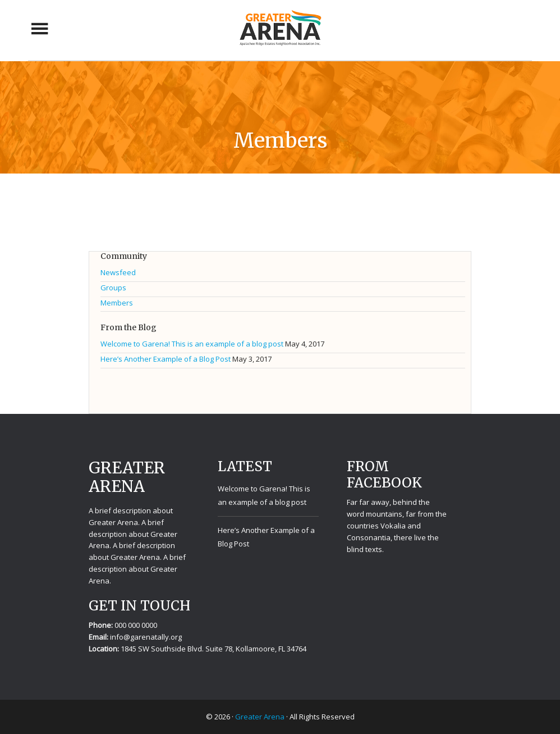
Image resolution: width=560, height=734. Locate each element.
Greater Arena (280, 29)
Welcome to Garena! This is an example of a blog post (192, 344)
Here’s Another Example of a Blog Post (166, 359)
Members (117, 303)
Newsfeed (118, 272)
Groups (113, 288)
